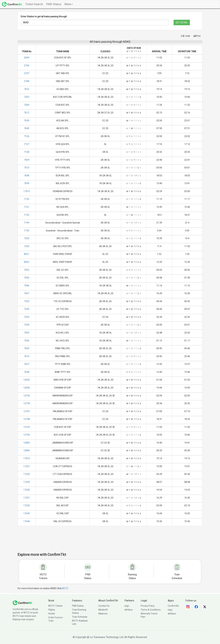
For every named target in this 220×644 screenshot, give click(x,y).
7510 (27, 168)
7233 (27, 317)
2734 (27, 66)
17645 (27, 513)
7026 (27, 278)
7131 (27, 207)
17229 (27, 482)
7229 (27, 301)
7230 (27, 309)
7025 (27, 270)
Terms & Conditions (151, 610)
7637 (27, 364)
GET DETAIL (182, 22)
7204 (27, 105)
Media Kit (103, 610)
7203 (27, 97)
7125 (27, 199)
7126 (27, 136)
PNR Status (78, 606)
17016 (27, 458)
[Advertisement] (110, 541)
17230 (27, 490)
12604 (27, 388)
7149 (27, 223)
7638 (27, 372)
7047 (27, 293)
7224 (27, 238)
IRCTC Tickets (55, 606)
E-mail (185, 36)
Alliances (103, 614)
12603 (27, 380)
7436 (27, 341)
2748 (27, 81)
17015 (27, 191)
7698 (27, 176)
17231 (27, 498)
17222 (27, 474)
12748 (27, 419)
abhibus (128, 610)
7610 (27, 356)
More (69, 4)
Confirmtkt (173, 606)
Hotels (52, 614)
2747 (27, 73)
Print (197, 36)
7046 (27, 286)
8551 (27, 254)
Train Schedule (80, 617)
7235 (27, 246)
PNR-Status (54, 4)
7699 (27, 183)
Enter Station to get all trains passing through (44, 17)
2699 (27, 58)
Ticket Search (34, 4)
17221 (27, 466)
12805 (27, 443)
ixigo (127, 606)
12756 (27, 435)
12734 (27, 403)
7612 (27, 113)
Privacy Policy (148, 606)
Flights (52, 610)
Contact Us (104, 606)
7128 (27, 152)
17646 (27, 521)
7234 (27, 325)
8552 (27, 262)
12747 (27, 411)
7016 (27, 89)
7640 (27, 128)
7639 (27, 121)
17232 (27, 505)
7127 (27, 144)
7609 (27, 348)
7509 (27, 160)
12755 (27, 427)
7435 (27, 333)
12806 (27, 450)
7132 (27, 215)
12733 (27, 396)
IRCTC (65, 588)
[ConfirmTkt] (22, 603)
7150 (27, 231)
